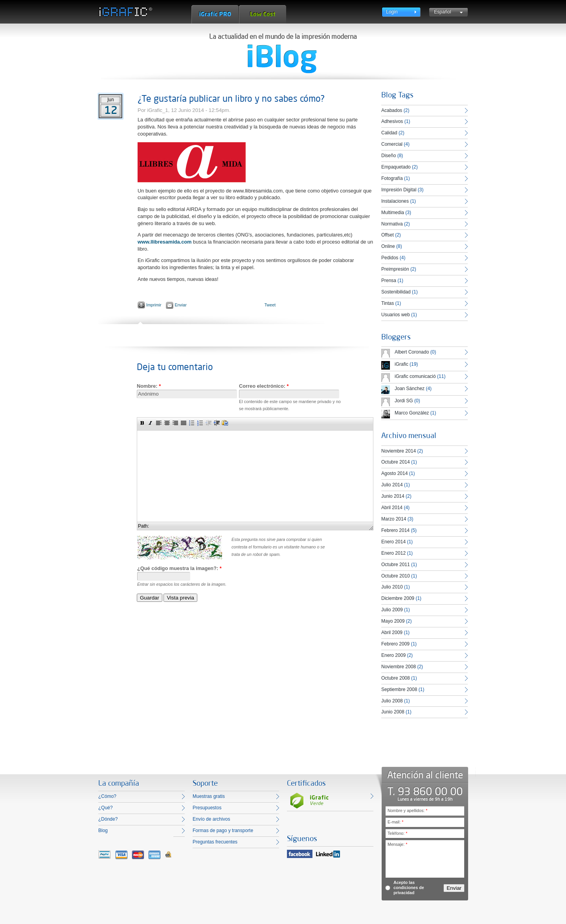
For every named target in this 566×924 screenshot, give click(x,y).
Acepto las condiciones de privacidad (409, 887)
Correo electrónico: (264, 386)
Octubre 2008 (396, 678)
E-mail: (395, 822)
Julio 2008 (392, 701)
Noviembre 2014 (399, 451)
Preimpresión (395, 269)
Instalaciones (395, 201)
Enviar (180, 305)
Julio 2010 (392, 587)
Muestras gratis (209, 796)
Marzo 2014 (394, 519)
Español (442, 12)
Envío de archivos (211, 819)
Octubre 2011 (396, 565)
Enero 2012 (393, 553)
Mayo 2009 (393, 621)
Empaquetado (396, 167)
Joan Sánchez (410, 389)
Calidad (389, 133)
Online (388, 246)
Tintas (388, 303)
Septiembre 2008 (399, 689)
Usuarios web (396, 315)
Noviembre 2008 (399, 667)
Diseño (389, 156)
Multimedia (393, 213)
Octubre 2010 (396, 576)
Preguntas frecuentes (215, 842)
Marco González (412, 413)
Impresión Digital (399, 190)
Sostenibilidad (396, 292)
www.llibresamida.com (165, 242)
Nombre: (149, 386)
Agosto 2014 (394, 473)
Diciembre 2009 (398, 598)
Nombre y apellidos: (407, 810)
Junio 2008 (393, 712)
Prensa (389, 280)
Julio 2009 (392, 610)
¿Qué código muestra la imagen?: (179, 568)
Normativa (392, 224)
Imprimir (154, 305)
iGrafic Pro (215, 14)
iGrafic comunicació (415, 376)
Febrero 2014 (395, 530)
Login (392, 12)
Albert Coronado (412, 352)
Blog (103, 830)
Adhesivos (392, 121)
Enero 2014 (393, 542)
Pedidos (390, 258)
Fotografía (392, 178)
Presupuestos (207, 808)
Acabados (392, 110)
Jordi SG (404, 401)
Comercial (392, 144)
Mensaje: (397, 844)
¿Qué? (106, 808)
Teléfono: (397, 833)
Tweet (270, 305)
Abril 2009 (392, 632)
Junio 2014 (393, 496)
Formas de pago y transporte (223, 830)
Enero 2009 (393, 655)
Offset (388, 235)
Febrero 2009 (395, 644)
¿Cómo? (107, 796)
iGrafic (402, 364)
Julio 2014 (392, 485)
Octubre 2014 (396, 462)
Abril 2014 (392, 508)
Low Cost (263, 14)
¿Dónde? (108, 819)
